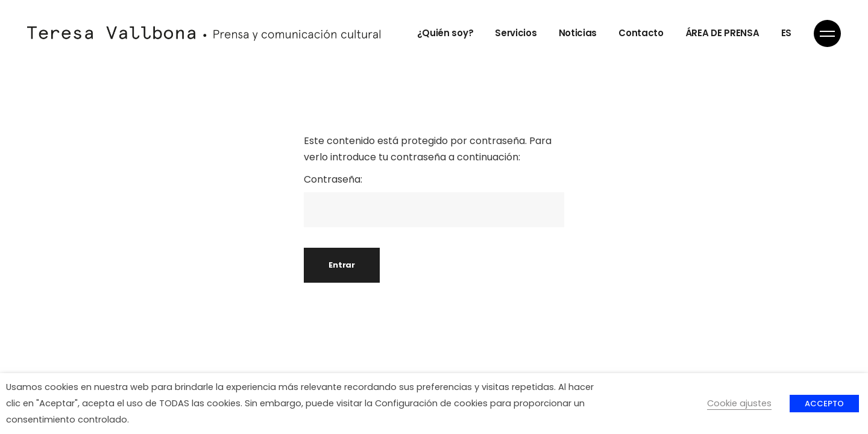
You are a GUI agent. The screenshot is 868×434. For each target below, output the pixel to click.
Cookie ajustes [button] (739, 403)
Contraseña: (434, 200)
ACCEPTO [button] (824, 404)
